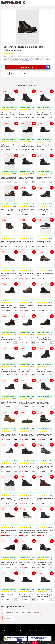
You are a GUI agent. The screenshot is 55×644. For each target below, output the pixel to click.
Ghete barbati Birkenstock (30, 613)
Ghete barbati (8, 618)
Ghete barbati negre (11, 613)
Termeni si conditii (11, 631)
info (16, 118)
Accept (35, 642)
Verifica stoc (36, 67)
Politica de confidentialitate (28, 631)
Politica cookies (45, 631)
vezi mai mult (26, 61)
